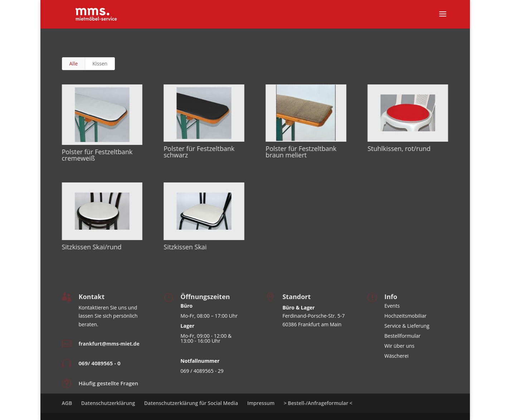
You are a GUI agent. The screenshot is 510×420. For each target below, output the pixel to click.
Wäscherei (397, 356)
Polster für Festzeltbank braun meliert (301, 152)
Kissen (100, 64)
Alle (74, 64)
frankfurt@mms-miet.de (109, 344)
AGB (67, 403)
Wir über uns (399, 346)
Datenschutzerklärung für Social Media (191, 403)
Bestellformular (402, 336)
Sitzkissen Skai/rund (91, 247)
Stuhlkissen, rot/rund (399, 148)
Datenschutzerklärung (108, 403)
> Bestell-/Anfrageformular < (318, 403)
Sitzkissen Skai (185, 247)
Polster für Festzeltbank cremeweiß (97, 155)
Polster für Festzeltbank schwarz (199, 152)
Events (392, 306)
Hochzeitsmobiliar (405, 316)
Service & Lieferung (407, 326)
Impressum (261, 403)
